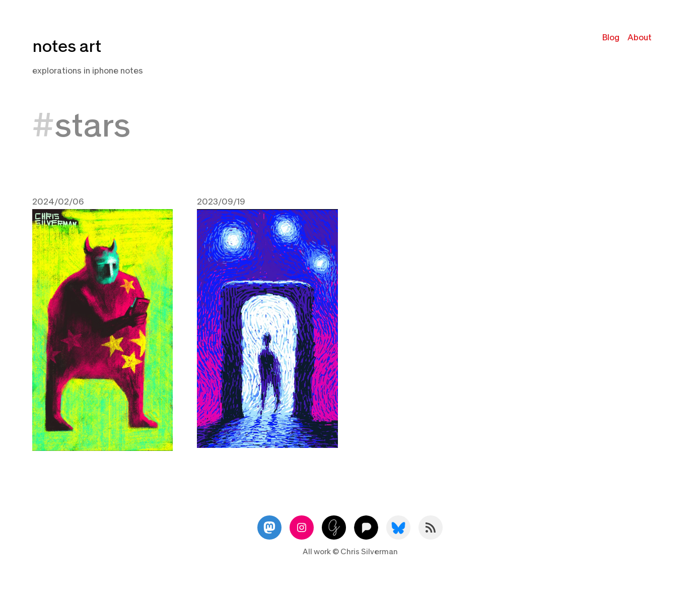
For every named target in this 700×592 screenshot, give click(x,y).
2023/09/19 (221, 202)
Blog (611, 38)
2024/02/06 (58, 202)
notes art (67, 47)
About (640, 38)
